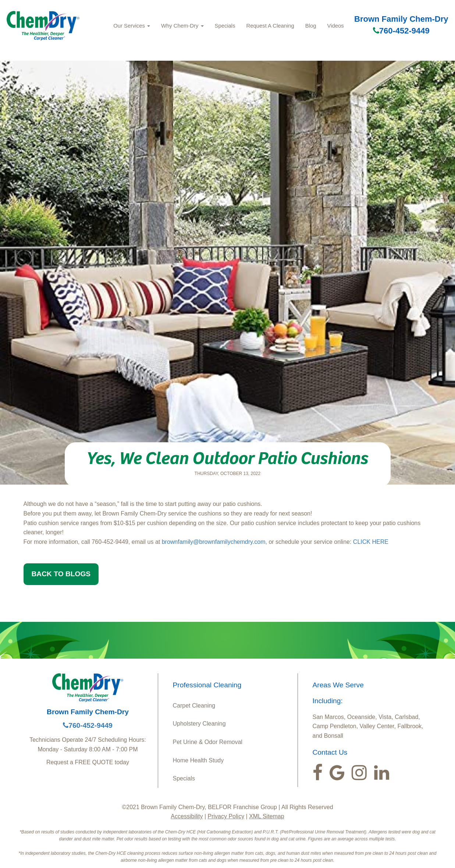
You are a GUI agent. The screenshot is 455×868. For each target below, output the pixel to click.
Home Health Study (198, 760)
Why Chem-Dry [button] (182, 26)
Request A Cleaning (270, 26)
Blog (311, 26)
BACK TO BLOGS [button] (61, 574)
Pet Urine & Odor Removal (208, 742)
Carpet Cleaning (194, 706)
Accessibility (187, 816)
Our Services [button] (132, 26)
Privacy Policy (226, 816)
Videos (336, 26)
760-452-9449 (401, 31)
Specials (225, 26)
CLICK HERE (371, 542)
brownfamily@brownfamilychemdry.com (214, 542)
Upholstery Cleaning (199, 724)
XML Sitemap (266, 816)
